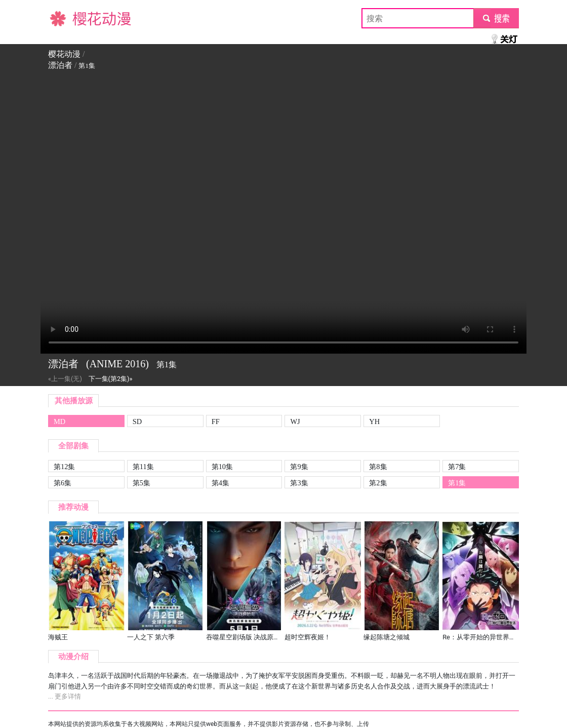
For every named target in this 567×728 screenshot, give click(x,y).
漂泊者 (60, 65)
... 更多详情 (65, 696)
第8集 (378, 467)
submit (496, 18)
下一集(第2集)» (111, 379)
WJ (295, 422)
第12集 (64, 467)
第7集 (457, 467)
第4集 (220, 483)
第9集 (299, 467)
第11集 (143, 467)
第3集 (299, 483)
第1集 (457, 483)
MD (59, 422)
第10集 (222, 467)
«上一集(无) (65, 379)
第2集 (378, 483)
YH (374, 422)
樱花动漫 (64, 18)
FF (216, 422)
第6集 (63, 483)
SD (137, 422)
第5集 (141, 483)
